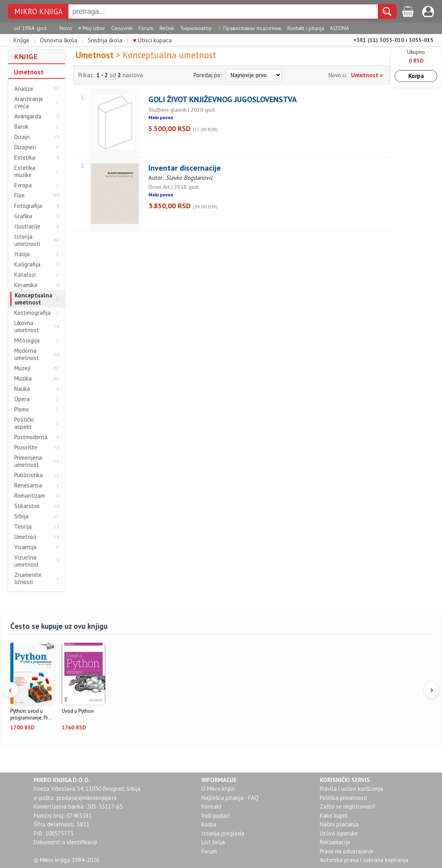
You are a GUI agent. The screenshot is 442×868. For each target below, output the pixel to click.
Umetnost (29, 72)
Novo (66, 28)
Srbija (21, 516)
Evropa (23, 185)
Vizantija (25, 547)
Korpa (416, 76)
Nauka (22, 389)
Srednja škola (105, 40)
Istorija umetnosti (27, 240)
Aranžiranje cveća (29, 103)
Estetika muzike (25, 171)
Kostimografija (32, 313)
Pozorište (26, 447)
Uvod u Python (78, 711)
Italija (22, 254)
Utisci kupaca (152, 40)
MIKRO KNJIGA (38, 12)
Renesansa (28, 485)
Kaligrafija (27, 265)
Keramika (26, 285)
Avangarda (28, 116)
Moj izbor (92, 28)
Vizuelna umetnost (27, 561)
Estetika (25, 158)
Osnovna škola (59, 40)
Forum (146, 28)
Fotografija (28, 206)
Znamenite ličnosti (28, 579)
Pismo (22, 409)
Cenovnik (122, 28)
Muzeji (22, 368)
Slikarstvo (27, 506)
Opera (22, 399)
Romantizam (30, 496)
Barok (21, 127)
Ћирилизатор (196, 28)
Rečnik (167, 28)
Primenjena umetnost (28, 461)
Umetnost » (367, 75)
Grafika (23, 216)
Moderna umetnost (27, 354)
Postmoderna (31, 437)
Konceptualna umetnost (33, 299)
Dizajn (22, 137)
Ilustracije (27, 227)
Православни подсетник (250, 28)
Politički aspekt (24, 423)
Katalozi (25, 275)
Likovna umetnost (27, 327)
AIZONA (340, 28)
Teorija (23, 527)
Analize (24, 89)
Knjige (21, 40)
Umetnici (25, 537)
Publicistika (28, 475)
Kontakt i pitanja (306, 28)
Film (19, 196)
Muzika (23, 379)
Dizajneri (25, 147)
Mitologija (27, 341)
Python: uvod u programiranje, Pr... (31, 715)
